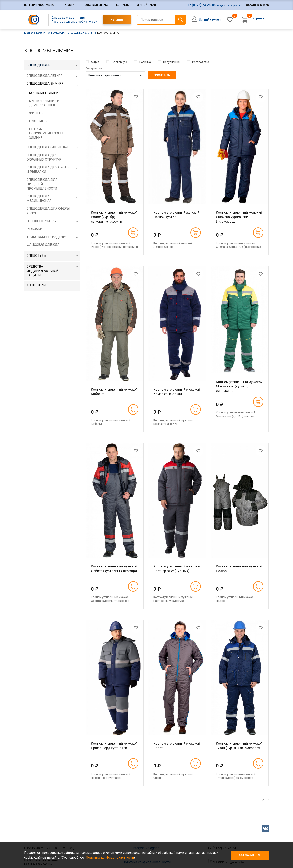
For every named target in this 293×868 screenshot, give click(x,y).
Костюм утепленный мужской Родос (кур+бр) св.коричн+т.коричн (114, 217)
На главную (119, 62)
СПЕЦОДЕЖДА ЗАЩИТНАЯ (47, 147)
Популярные (171, 62)
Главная (29, 33)
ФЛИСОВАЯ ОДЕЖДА (43, 245)
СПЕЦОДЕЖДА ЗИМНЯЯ (81, 33)
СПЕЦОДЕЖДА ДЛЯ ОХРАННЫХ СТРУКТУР (44, 157)
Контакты (123, 5)
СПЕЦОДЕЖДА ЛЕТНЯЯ (45, 76)
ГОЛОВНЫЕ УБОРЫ (42, 221)
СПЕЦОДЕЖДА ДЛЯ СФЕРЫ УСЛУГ (48, 211)
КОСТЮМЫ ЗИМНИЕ (45, 93)
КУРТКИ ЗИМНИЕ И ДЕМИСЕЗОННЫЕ (44, 103)
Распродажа (201, 62)
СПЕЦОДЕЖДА (56, 33)
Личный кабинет (148, 5)
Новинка (145, 62)
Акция (95, 62)
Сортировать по (94, 68)
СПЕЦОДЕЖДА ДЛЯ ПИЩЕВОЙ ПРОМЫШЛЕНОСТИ (42, 184)
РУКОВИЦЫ (38, 121)
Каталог (117, 20)
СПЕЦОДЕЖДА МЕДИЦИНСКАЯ (39, 199)
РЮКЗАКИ (35, 229)
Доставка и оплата (95, 5)
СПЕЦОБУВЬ (36, 256)
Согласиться (250, 855)
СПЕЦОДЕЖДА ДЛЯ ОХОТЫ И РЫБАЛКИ (48, 170)
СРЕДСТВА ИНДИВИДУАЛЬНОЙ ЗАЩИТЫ (43, 271)
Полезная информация (39, 5)
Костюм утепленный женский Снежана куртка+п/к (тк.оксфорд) (239, 217)
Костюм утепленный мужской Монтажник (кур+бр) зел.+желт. (239, 386)
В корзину (133, 233)
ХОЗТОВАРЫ (36, 285)
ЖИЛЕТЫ (36, 113)
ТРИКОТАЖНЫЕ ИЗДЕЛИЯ (47, 237)
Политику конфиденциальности (110, 857)
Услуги (70, 5)
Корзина (258, 18)
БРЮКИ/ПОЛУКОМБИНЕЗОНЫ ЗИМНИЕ (46, 133)
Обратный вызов (257, 5)
